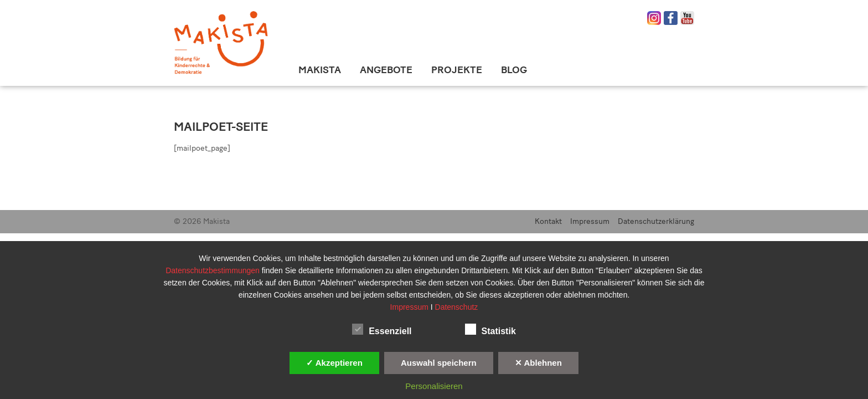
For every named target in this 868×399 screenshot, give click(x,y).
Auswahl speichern (439, 363)
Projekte (457, 70)
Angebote (386, 70)
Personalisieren (434, 386)
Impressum (590, 221)
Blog (514, 70)
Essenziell (382, 329)
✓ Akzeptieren (334, 363)
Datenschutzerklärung (656, 221)
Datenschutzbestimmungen (214, 270)
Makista (320, 70)
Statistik (490, 329)
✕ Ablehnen (538, 363)
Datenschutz (457, 307)
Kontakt (548, 221)
